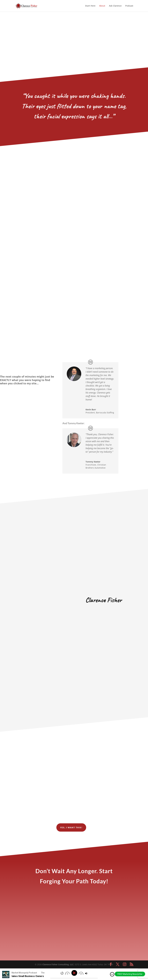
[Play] (75, 973)
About (102, 6)
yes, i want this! (71, 827)
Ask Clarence (115, 6)
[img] (112, 974)
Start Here (90, 6)
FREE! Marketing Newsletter (130, 974)
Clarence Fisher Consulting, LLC (58, 964)
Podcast (129, 6)
